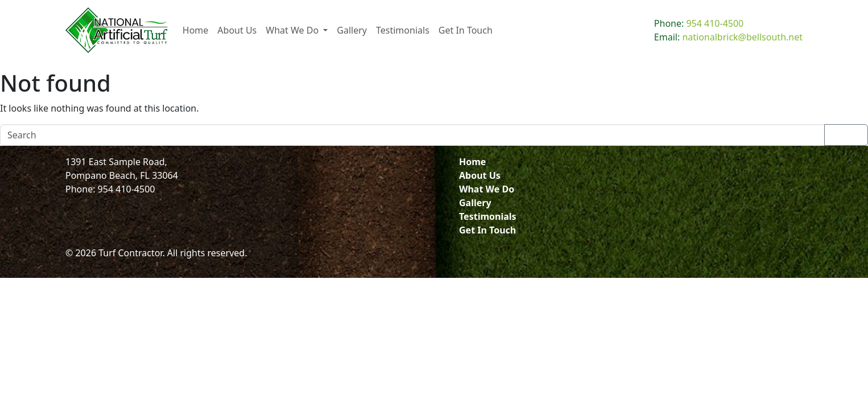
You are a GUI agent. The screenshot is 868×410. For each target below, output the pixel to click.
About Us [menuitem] (237, 30)
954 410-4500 (715, 23)
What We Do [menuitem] (293, 30)
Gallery (475, 203)
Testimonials (488, 216)
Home (472, 162)
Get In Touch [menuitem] (466, 30)
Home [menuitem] (196, 30)
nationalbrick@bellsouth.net (742, 37)
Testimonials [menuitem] (403, 30)
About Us (480, 175)
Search (846, 135)
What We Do (487, 189)
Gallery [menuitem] (352, 30)
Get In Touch (487, 230)
